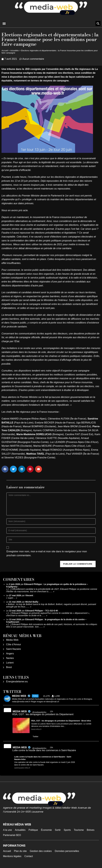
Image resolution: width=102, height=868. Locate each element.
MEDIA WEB (20, 711)
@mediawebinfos (39, 712)
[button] (4, 23)
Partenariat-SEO (12, 835)
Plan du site (20, 851)
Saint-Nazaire (13, 649)
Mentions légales (12, 856)
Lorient (10, 663)
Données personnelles (67, 851)
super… (12, 598)
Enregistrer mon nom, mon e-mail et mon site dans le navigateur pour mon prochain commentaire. (47, 553)
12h (52, 712)
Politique (33, 830)
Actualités (14, 51)
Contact (29, 856)
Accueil (5, 51)
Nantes (10, 658)
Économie (46, 830)
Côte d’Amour (14, 644)
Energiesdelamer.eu (17, 682)
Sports (67, 830)
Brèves (91, 830)
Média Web (12, 640)
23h (52, 748)
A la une (7, 830)
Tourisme (79, 830)
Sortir (58, 830)
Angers (10, 654)
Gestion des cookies (41, 851)
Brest (9, 667)
